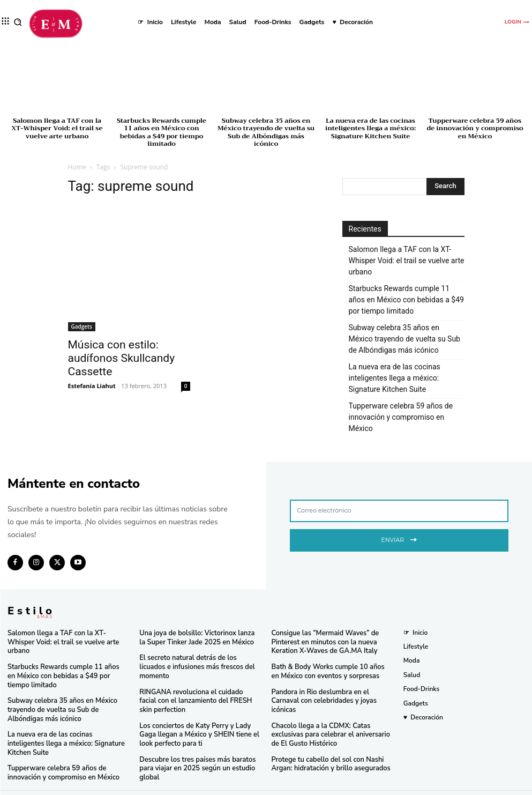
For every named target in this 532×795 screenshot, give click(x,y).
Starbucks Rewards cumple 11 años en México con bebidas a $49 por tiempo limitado (162, 132)
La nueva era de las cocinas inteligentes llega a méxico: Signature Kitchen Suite (370, 128)
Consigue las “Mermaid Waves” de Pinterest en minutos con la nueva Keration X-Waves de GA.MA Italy (322, 641)
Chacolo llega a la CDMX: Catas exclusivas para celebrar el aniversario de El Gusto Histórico (332, 722)
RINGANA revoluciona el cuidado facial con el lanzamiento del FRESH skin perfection (196, 690)
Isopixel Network (386, 785)
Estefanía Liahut (92, 386)
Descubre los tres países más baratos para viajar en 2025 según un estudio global (194, 755)
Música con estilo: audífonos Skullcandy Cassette (122, 358)
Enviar (399, 538)
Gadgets (82, 326)
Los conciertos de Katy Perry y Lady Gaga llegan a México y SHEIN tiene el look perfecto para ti (195, 722)
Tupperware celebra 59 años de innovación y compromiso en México (475, 128)
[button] (18, 22)
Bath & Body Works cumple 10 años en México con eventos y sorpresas (329, 670)
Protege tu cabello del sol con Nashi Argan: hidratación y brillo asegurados (327, 751)
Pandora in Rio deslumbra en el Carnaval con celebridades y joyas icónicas (331, 694)
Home (77, 167)
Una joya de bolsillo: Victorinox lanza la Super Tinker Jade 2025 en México (197, 637)
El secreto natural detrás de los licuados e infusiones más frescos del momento (198, 662)
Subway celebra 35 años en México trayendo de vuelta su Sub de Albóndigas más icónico (266, 132)
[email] (399, 511)
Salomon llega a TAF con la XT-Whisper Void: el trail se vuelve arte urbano (57, 128)
